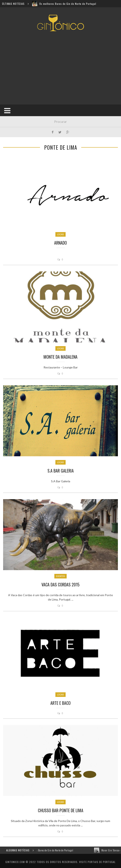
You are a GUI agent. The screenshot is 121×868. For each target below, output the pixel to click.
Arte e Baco (60, 703)
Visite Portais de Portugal (97, 862)
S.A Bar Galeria (61, 471)
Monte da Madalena (60, 357)
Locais (60, 234)
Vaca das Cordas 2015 (60, 584)
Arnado (60, 243)
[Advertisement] (62, 68)
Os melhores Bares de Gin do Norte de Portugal (68, 4)
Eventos (60, 576)
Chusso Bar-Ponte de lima (61, 810)
